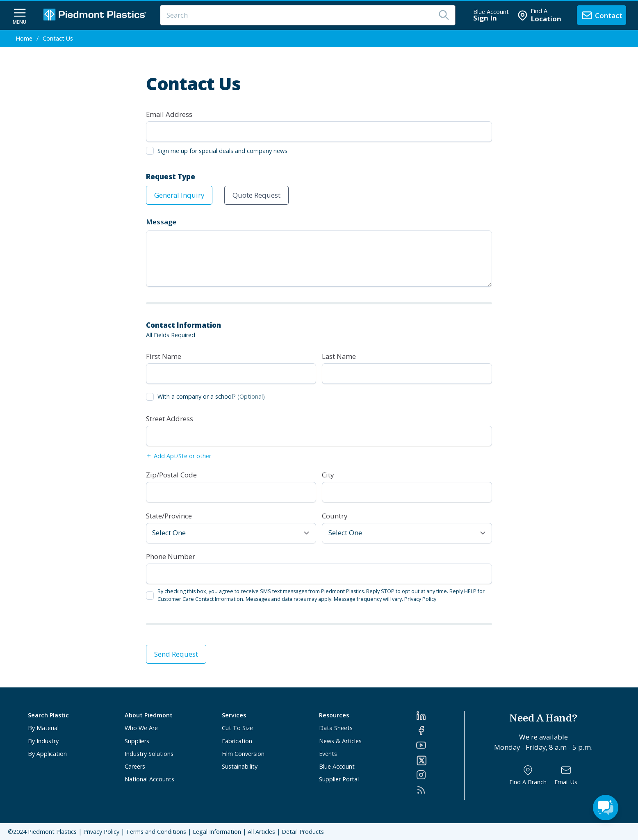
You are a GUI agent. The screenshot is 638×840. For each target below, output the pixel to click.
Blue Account (337, 766)
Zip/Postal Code (171, 475)
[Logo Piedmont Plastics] (96, 15)
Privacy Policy (420, 599)
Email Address (169, 114)
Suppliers (137, 741)
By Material (43, 728)
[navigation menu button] (20, 16)
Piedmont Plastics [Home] (52, 832)
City (328, 475)
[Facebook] (440, 730)
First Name (164, 356)
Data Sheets (336, 728)
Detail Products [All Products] (303, 832)
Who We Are (141, 728)
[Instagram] (440, 775)
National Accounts (149, 779)
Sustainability (240, 766)
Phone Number (171, 556)
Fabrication (237, 741)
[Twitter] (440, 760)
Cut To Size (237, 728)
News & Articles (340, 741)
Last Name (339, 356)
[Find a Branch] (528, 775)
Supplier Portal (339, 779)
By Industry (43, 741)
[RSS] (440, 790)
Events (328, 754)
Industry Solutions (149, 754)
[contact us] (602, 15)
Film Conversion (243, 754)
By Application (47, 754)
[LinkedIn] (440, 716)
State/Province (169, 516)
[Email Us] (566, 775)
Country (335, 516)
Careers (135, 766)
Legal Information (217, 832)
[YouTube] (440, 745)
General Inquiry (179, 195)
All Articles (261, 832)
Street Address (170, 419)
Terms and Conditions (156, 832)
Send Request (176, 654)
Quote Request (256, 195)
